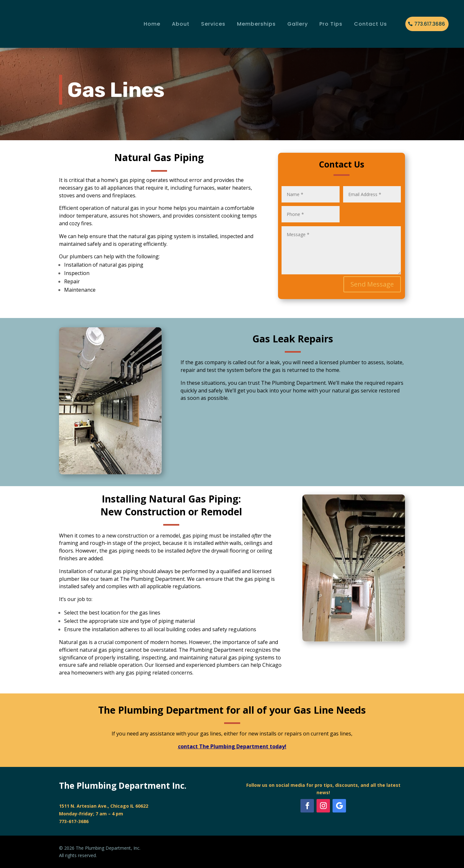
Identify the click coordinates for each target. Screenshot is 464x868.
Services (213, 24)
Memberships (256, 24)
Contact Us (371, 24)
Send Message (372, 284)
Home (152, 24)
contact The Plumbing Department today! (232, 746)
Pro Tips (331, 24)
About (181, 24)
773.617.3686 (430, 24)
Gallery (298, 24)
